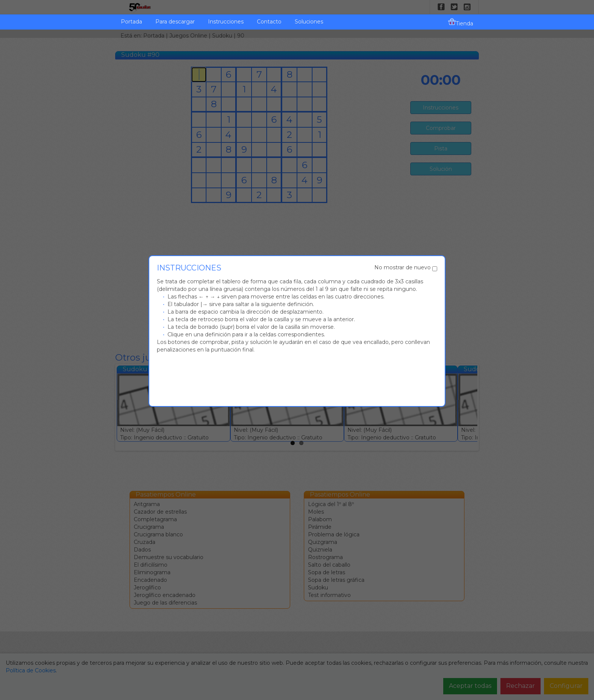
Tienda (461, 22)
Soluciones (309, 22)
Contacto (269, 22)
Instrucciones (226, 22)
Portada (131, 22)
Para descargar (175, 22)
